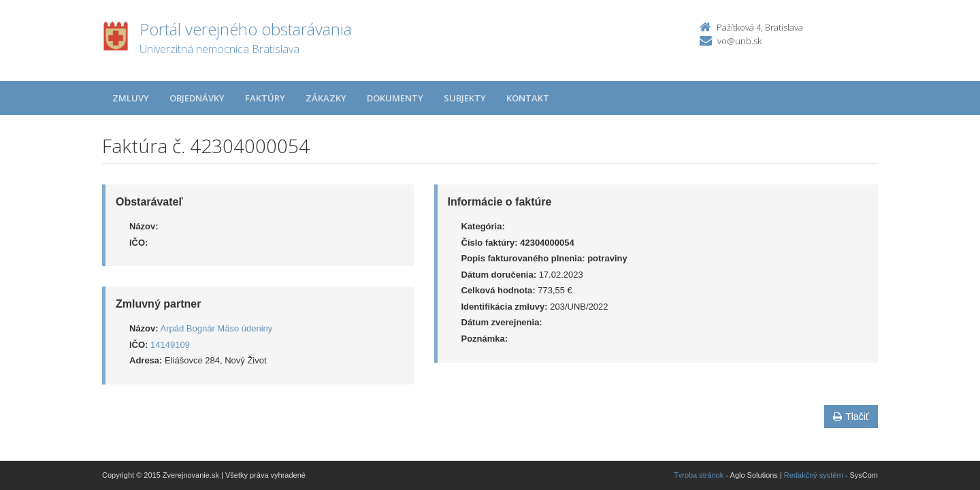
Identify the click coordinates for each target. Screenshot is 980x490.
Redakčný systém (814, 475)
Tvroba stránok (699, 475)
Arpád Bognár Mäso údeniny (217, 328)
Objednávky (197, 98)
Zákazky (326, 98)
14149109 (170, 345)
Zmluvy (131, 98)
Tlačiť (851, 416)
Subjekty (465, 98)
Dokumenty (395, 98)
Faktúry (265, 98)
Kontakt (528, 98)
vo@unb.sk (739, 41)
